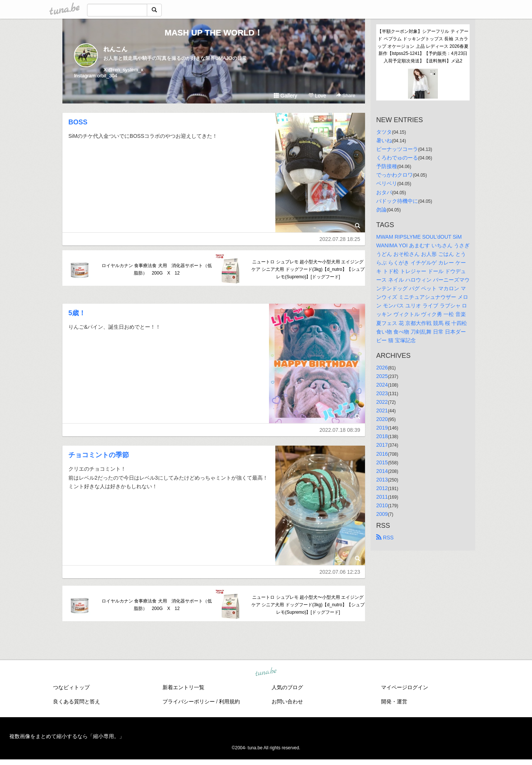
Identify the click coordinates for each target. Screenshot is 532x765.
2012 (382, 488)
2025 (382, 376)
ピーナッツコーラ (397, 149)
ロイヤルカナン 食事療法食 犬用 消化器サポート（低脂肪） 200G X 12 (157, 269)
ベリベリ (387, 183)
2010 (382, 505)
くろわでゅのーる (397, 158)
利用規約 (229, 701)
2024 (382, 385)
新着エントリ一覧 (183, 687)
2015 (382, 462)
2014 (382, 471)
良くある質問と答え (77, 701)
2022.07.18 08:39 (340, 430)
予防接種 (387, 166)
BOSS (78, 122)
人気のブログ (287, 687)
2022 (382, 402)
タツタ (384, 132)
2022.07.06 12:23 (340, 572)
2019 (382, 428)
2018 (382, 436)
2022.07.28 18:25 (340, 239)
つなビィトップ (71, 687)
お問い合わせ (287, 701)
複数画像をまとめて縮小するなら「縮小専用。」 (67, 736)
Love (317, 96)
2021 (382, 411)
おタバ (384, 192)
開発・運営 (394, 701)
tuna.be (266, 672)
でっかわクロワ (395, 175)
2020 (382, 419)
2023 (382, 393)
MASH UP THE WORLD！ (214, 33)
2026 (382, 368)
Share (346, 95)
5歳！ (77, 313)
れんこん (115, 49)
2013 (382, 480)
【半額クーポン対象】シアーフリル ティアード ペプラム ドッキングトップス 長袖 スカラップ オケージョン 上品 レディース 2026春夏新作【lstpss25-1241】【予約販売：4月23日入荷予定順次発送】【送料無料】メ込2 (423, 46)
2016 (382, 454)
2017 (382, 445)
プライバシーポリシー (189, 701)
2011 (382, 497)
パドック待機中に (397, 201)
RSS (385, 538)
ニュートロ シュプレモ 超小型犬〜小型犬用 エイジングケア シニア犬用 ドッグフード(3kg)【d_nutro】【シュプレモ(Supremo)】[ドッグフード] (308, 269)
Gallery (285, 96)
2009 (382, 514)
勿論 (381, 210)
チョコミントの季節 (99, 455)
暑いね (384, 140)
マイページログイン (405, 687)
